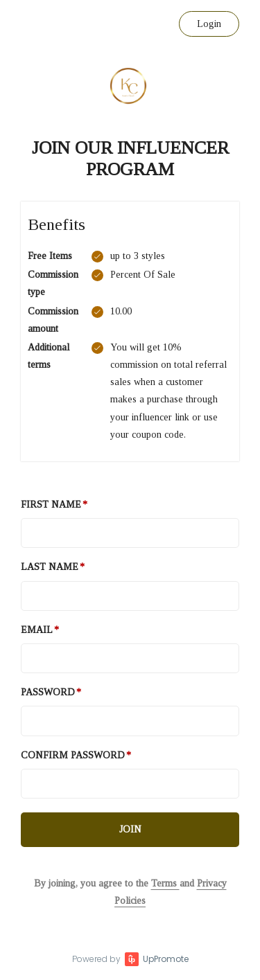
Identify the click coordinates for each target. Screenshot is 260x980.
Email (37, 630)
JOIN (130, 829)
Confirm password (73, 755)
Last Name (50, 567)
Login (209, 24)
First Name (51, 505)
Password (48, 692)
